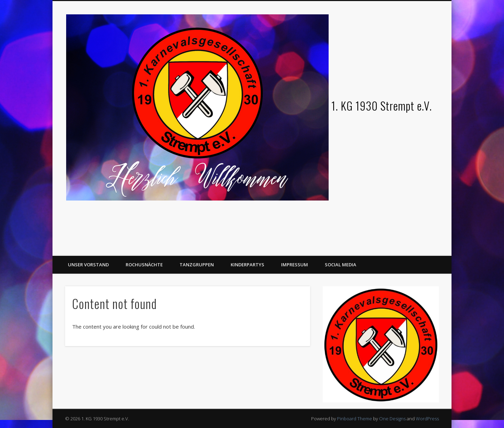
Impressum (295, 265)
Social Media (341, 265)
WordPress (427, 419)
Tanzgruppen (197, 265)
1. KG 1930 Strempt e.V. (382, 106)
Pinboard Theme (355, 419)
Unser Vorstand (88, 265)
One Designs (392, 419)
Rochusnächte (144, 265)
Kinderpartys (247, 265)
